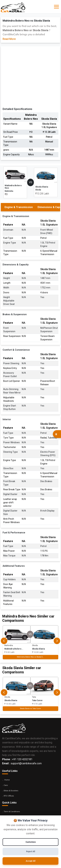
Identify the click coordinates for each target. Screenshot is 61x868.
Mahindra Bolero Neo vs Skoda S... (30, 657)
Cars (6, 785)
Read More (9, 39)
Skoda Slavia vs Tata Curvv (30, 709)
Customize (31, 842)
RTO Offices (9, 796)
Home (7, 780)
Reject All (31, 852)
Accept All (30, 861)
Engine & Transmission (19, 207)
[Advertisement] (30, 78)
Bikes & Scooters (11, 791)
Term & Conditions (12, 811)
